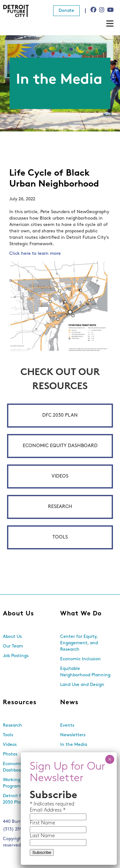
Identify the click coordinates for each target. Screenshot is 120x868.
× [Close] (110, 759)
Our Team (13, 646)
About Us (18, 614)
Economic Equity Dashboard (60, 446)
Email (37, 810)
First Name (42, 823)
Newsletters (73, 735)
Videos (60, 476)
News (69, 703)
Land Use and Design (82, 685)
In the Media (74, 745)
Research (60, 507)
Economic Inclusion (80, 659)
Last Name (42, 836)
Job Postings (16, 656)
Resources (20, 703)
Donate (66, 11)
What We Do (81, 614)
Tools (60, 537)
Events (67, 726)
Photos (10, 754)
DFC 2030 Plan (60, 416)
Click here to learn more (35, 254)
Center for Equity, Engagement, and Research (79, 643)
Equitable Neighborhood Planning (85, 672)
